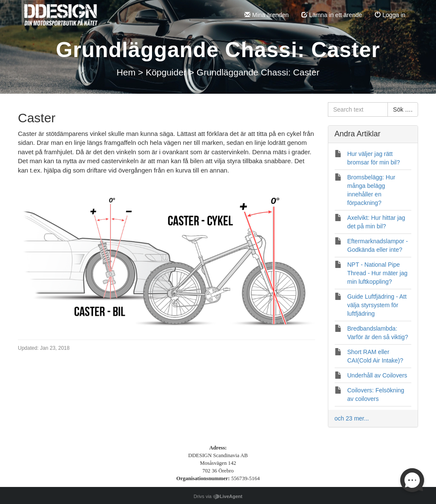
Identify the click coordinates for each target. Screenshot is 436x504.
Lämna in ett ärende (332, 15)
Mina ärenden (267, 15)
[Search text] (358, 109)
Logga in (390, 15)
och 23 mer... (352, 418)
